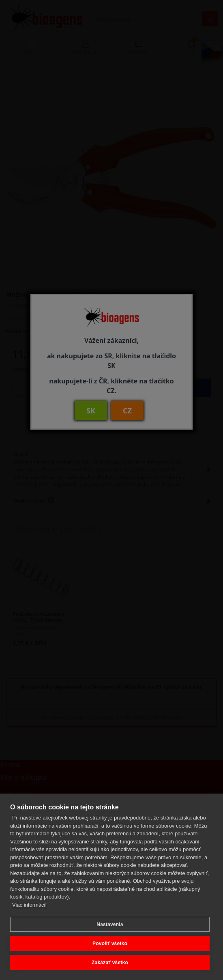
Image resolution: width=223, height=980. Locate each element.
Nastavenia (110, 924)
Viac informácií (29, 905)
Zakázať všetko (110, 963)
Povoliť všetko (110, 944)
